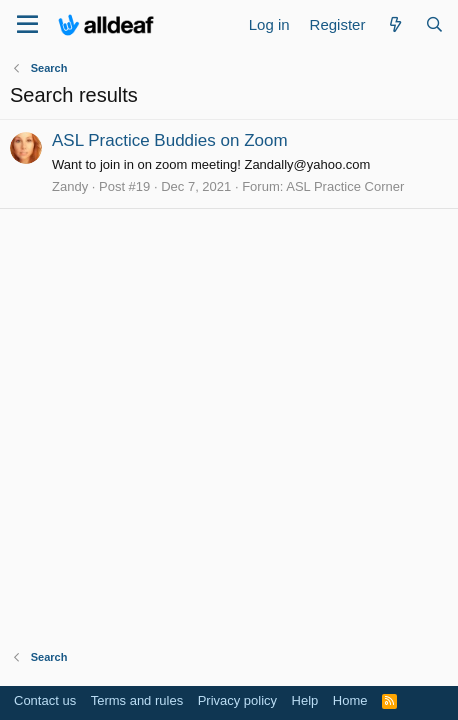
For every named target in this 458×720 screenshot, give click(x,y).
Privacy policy (237, 700)
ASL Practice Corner (345, 186)
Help (305, 700)
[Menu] (27, 25)
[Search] (434, 24)
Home (350, 700)
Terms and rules (137, 700)
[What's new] (394, 24)
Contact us (45, 700)
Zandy (70, 186)
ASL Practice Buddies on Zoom (170, 140)
